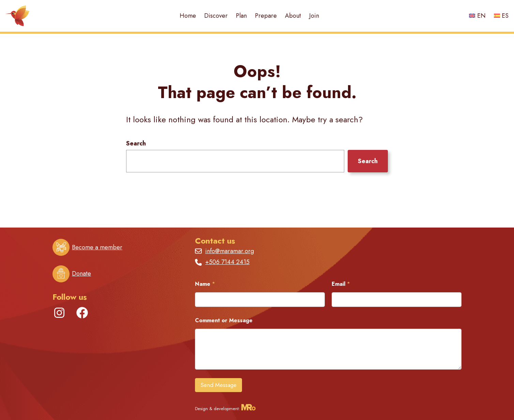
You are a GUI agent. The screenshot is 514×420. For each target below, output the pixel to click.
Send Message (218, 385)
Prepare (266, 16)
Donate (81, 274)
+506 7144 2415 (227, 262)
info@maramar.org (230, 251)
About (293, 16)
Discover (216, 16)
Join (314, 16)
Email (341, 284)
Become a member (97, 247)
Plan (241, 16)
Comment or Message (224, 320)
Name (205, 284)
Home (188, 16)
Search (136, 143)
